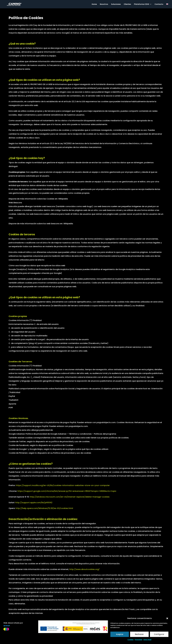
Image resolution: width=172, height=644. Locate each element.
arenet (7, 626)
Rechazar (139, 634)
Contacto (159, 4)
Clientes (127, 4)
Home (94, 4)
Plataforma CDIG (142, 4)
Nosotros (104, 4)
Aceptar (120, 634)
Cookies (131, 640)
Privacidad (138, 640)
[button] (167, 618)
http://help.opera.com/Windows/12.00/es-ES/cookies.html (44, 508)
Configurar (159, 634)
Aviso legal (147, 640)
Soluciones (116, 4)
